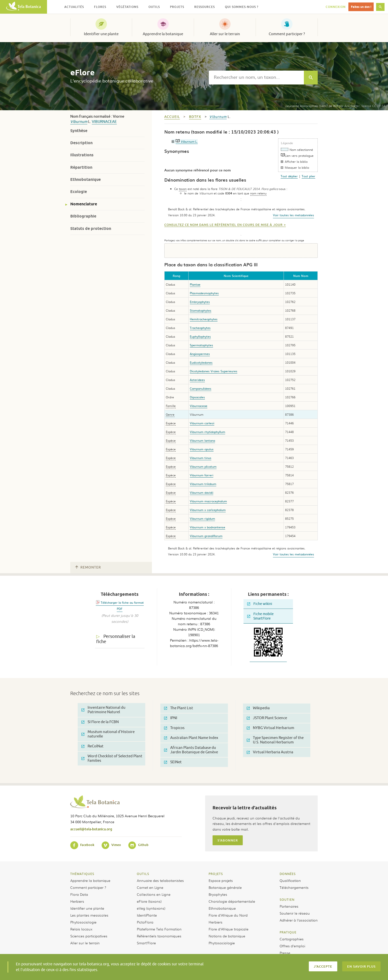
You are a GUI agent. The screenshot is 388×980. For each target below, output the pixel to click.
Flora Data (79, 894)
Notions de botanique (227, 936)
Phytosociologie (83, 922)
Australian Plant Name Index (191, 738)
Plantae (195, 284)
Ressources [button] (205, 7)
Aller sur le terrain (225, 34)
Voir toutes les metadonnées (293, 215)
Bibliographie (83, 216)
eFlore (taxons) (149, 901)
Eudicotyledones (201, 362)
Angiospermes (200, 354)
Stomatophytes (201, 310)
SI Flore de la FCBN (100, 722)
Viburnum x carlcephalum (208, 510)
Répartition (81, 167)
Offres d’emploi (292, 946)
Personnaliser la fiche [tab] (116, 639)
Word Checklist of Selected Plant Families (112, 758)
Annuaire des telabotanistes (160, 880)
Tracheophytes (200, 328)
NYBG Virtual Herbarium (270, 728)
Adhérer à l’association (299, 920)
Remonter (88, 567)
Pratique (288, 932)
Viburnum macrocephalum (208, 501)
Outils (143, 874)
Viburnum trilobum (203, 484)
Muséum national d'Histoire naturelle (108, 734)
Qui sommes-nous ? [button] (242, 7)
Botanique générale (225, 887)
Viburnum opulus (202, 449)
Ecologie (79, 192)
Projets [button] (177, 7)
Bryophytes (218, 894)
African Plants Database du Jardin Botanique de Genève (191, 750)
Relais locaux (81, 929)
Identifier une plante (101, 34)
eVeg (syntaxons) (151, 908)
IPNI (171, 718)
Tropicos (174, 728)
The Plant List (179, 708)
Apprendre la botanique (163, 34)
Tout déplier (289, 176)
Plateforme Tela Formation (159, 929)
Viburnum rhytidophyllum (207, 432)
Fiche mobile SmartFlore (260, 616)
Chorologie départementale (232, 901)
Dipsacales (197, 397)
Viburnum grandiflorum (206, 536)
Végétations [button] (127, 7)
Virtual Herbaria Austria (270, 752)
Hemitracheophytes (204, 319)
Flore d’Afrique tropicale (229, 929)
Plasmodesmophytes (204, 293)
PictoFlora (145, 922)
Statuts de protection (91, 229)
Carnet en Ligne (150, 887)
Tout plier (308, 176)
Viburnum (79, 122)
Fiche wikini (260, 604)
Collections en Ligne (154, 894)
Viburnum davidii (202, 492)
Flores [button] (100, 7)
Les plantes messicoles (89, 915)
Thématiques (82, 874)
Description (81, 143)
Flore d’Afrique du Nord (228, 915)
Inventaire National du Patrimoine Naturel (103, 710)
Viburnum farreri (202, 475)
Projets (216, 874)
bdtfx (195, 117)
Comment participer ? (287, 34)
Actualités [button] (74, 7)
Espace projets (221, 880)
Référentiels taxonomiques (159, 936)
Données (288, 874)
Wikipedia (258, 708)
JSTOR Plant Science (267, 718)
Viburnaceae (104, 122)
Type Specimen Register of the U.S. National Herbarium (275, 740)
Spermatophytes (201, 345)
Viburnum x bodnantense (207, 527)
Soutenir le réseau (295, 913)
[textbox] (256, 78)
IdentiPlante (147, 915)
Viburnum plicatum (203, 466)
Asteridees (197, 380)
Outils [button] (154, 7)
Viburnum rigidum (202, 518)
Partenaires (289, 906)
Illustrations (82, 155)
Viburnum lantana (202, 440)
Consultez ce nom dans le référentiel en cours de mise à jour (223, 225)
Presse (285, 953)
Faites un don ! (361, 7)
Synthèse (79, 131)
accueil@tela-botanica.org (91, 829)
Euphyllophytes (200, 336)
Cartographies (292, 939)
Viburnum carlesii (202, 423)
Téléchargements (294, 887)
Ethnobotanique (85, 179)
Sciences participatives (89, 936)
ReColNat (92, 746)
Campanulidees (201, 388)
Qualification (290, 880)
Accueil (172, 117)
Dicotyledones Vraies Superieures (214, 371)
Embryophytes (200, 302)
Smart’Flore (146, 943)
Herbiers (77, 901)
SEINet (173, 762)
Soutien (287, 899)
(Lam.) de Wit (312, 106)
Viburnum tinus (201, 458)
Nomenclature (84, 204)
